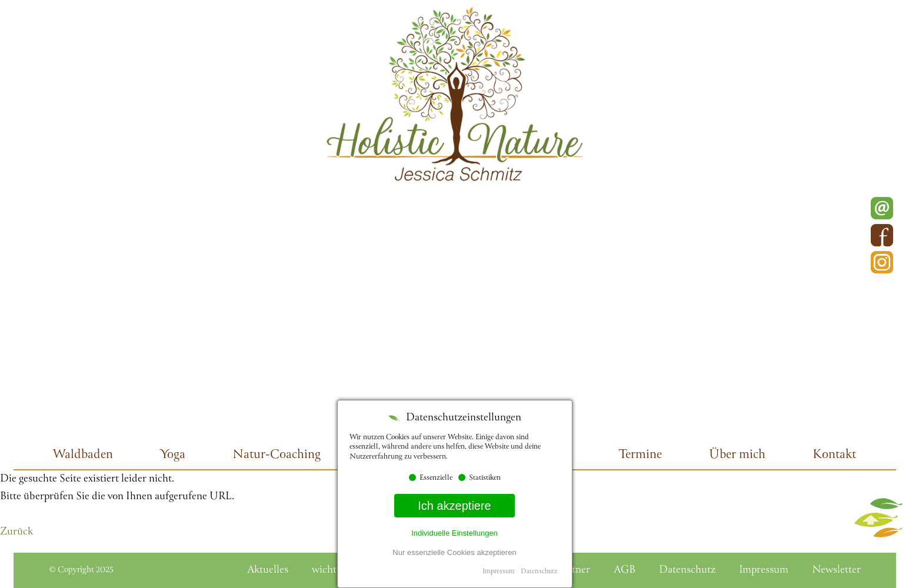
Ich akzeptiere (454, 506)
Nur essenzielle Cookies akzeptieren (454, 552)
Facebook (882, 235)
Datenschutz (539, 572)
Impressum (499, 572)
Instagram (882, 262)
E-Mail (882, 208)
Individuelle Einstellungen (454, 533)
